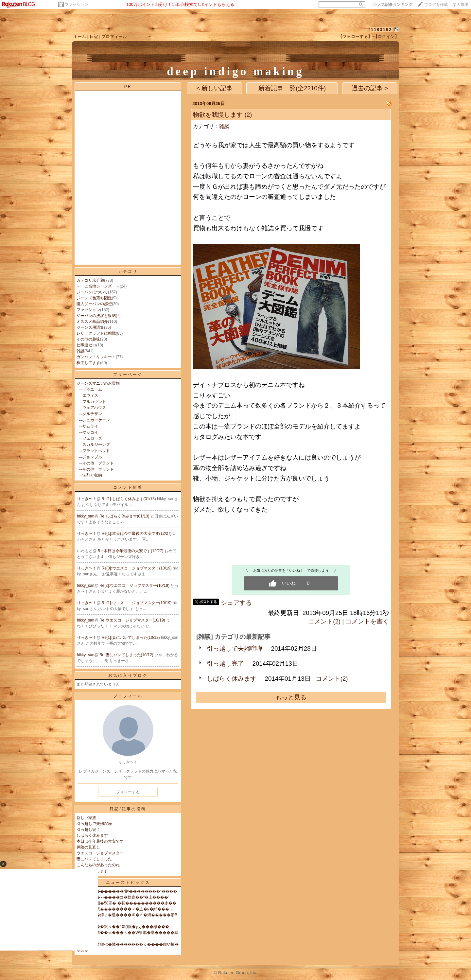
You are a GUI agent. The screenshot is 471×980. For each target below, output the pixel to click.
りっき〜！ (87, 499)
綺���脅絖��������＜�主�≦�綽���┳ (125, 909)
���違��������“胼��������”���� (127, 891)
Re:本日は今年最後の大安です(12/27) (131, 551)
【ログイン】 (386, 36)
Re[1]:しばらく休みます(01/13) (129, 499)
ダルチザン (92, 414)
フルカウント (94, 402)
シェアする (236, 603)
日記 (94, 36)
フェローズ (92, 438)
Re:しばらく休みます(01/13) (125, 516)
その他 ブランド (98, 463)
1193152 (382, 30)
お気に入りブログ (128, 675)
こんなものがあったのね (98, 865)
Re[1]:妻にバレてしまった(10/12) (131, 638)
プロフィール (114, 36)
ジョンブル (92, 457)
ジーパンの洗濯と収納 (96, 316)
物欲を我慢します (218, 115)
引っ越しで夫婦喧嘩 (94, 824)
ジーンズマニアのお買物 (98, 383)
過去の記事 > (370, 88)
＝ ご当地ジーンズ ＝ (98, 286)
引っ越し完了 (88, 830)
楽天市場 (461, 5)
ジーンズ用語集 (90, 327)
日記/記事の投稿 (128, 809)
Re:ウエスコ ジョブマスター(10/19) (133, 620)
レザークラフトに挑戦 (96, 333)
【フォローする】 (355, 36)
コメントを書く (367, 621)
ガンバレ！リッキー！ (96, 357)
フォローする (128, 792)
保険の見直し (88, 847)
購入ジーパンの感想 (94, 304)
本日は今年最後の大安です (100, 841)
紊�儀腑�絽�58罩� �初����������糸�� (126, 903)
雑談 (80, 351)
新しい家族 (86, 818)
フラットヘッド (96, 451)
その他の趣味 (88, 339)
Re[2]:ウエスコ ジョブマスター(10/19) (135, 586)
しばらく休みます (92, 835)
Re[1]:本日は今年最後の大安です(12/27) (137, 534)
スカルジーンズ (96, 445)
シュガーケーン (96, 420)
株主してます (88, 363)
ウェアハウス (94, 408)
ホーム (80, 36)
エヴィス (90, 395)
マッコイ (90, 432)
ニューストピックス (128, 883)
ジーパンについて (92, 292)
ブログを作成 (436, 5)
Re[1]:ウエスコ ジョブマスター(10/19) (137, 603)
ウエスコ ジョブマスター (100, 853)
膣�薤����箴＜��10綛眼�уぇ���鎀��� (123, 927)
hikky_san (86, 516)
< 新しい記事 (214, 88)
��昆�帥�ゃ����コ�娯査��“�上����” (123, 897)
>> (392, 5)
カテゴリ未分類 (90, 280)
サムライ (90, 426)
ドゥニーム (92, 389)
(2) (248, 115)
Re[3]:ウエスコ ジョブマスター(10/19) (137, 568)
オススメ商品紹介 (92, 322)
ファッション (77, 5)
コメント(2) (324, 621)
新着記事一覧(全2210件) (292, 88)
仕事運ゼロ (86, 345)
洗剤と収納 (92, 475)
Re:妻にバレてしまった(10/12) (127, 655)
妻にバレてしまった (94, 859)
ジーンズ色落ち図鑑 (94, 298)
